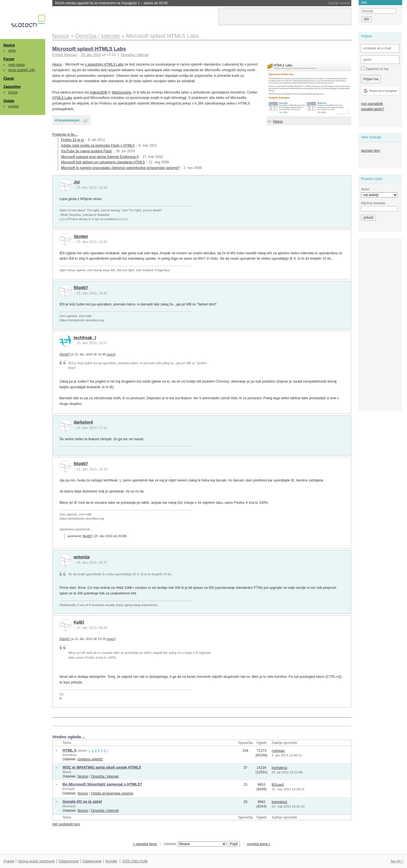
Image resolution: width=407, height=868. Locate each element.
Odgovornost (69, 861)
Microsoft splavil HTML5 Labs (89, 49)
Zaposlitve (12, 87)
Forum (9, 59)
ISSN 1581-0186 (135, 861)
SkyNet (81, 236)
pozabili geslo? (372, 109)
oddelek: (195, 844)
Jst (77, 182)
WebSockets (122, 92)
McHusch (69, 806)
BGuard (278, 785)
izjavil (111, 354)
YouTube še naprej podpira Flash (86, 151)
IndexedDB (98, 92)
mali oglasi (17, 65)
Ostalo (9, 101)
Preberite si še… (65, 134)
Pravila (9, 861)
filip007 (81, 288)
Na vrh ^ (397, 861)
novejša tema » (259, 844)
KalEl (79, 622)
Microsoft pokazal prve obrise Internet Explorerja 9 (100, 157)
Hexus (278, 121)
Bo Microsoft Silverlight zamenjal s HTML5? (102, 784)
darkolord (83, 422)
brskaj (13, 92)
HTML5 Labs (62, 98)
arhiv (12, 51)
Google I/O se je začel (82, 801)
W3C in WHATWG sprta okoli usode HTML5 (102, 767)
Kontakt (111, 861)
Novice (9, 45)
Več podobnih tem (66, 824)
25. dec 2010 (91, 55)
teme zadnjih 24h (22, 70)
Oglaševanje (92, 861)
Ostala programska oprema (112, 793)
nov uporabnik (372, 104)
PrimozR (69, 789)
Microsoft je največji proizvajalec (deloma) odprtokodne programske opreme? (120, 168)
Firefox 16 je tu (72, 140)
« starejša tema (145, 844)
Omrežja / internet (135, 55)
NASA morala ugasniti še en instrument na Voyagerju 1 (111, 3)
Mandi (67, 772)
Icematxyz (70, 755)
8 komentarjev (67, 120)
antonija (82, 557)
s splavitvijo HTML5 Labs (104, 64)
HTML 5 (69, 750)
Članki (9, 79)
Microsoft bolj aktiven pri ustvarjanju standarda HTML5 (103, 162)
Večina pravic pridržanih (36, 861)
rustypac (278, 751)
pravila (14, 106)
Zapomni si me (375, 69)
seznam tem (370, 151)
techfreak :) (85, 338)
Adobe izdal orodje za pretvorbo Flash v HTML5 (98, 146)
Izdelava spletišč (90, 759)
